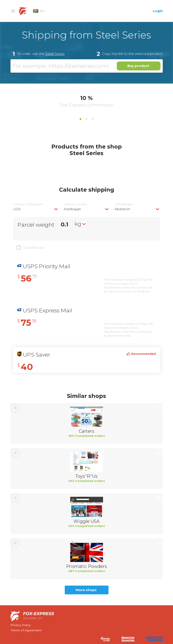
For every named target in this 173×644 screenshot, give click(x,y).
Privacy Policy (21, 625)
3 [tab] (93, 119)
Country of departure (28, 204)
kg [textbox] (78, 224)
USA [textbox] (17, 209)
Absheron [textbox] (122, 209)
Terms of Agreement (26, 630)
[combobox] (36, 209)
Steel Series (55, 54)
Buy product (138, 66)
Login (158, 11)
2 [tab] (87, 119)
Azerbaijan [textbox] (72, 209)
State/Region (124, 204)
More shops (86, 590)
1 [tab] (80, 119)
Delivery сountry (76, 204)
